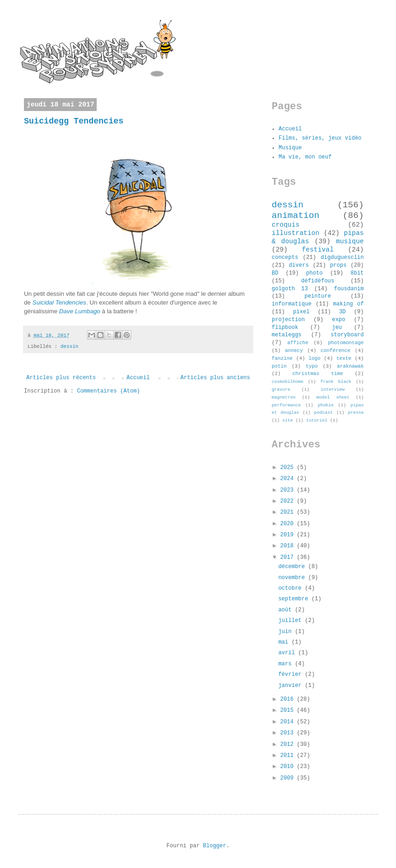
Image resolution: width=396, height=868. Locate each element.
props (338, 265)
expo (339, 320)
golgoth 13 (290, 289)
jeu (337, 328)
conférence (335, 351)
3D (342, 312)
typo (312, 366)
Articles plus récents (61, 378)
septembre (295, 599)
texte (344, 358)
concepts (285, 258)
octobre (291, 588)
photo (314, 273)
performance (286, 405)
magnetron (284, 397)
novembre (293, 578)
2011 (289, 756)
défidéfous (318, 281)
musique (350, 241)
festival (317, 250)
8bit (357, 273)
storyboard (347, 335)
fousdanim (349, 289)
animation (296, 216)
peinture (318, 296)
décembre (293, 567)
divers (299, 265)
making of (348, 304)
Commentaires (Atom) (108, 391)
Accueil (138, 378)
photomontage (346, 343)
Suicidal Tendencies (59, 302)
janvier (291, 686)
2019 (289, 535)
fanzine (282, 358)
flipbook (285, 328)
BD (275, 273)
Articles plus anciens (215, 378)
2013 (289, 733)
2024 (289, 479)
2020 (289, 524)
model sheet (333, 397)
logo (314, 358)
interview (332, 390)
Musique (290, 148)
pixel (301, 312)
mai (285, 642)
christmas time (318, 374)
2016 (289, 699)
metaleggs (287, 335)
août (286, 610)
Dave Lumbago (79, 311)
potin (279, 366)
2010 (289, 767)
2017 (289, 557)
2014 (289, 722)
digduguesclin (342, 258)
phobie (326, 405)
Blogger (215, 846)
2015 (289, 710)
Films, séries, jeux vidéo (320, 138)
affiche (298, 343)
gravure (281, 390)
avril (288, 653)
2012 (289, 745)
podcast (323, 413)
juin (286, 632)
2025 (289, 468)
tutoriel (317, 420)
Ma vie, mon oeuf (305, 157)
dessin (69, 346)
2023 (289, 490)
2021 (289, 512)
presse (356, 413)
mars (286, 664)
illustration (296, 233)
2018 (289, 546)
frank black (336, 382)
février (291, 674)
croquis (285, 225)
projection (288, 320)
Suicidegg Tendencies (74, 121)
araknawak (350, 366)
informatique (291, 304)
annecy (294, 351)
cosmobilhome (288, 382)
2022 (289, 501)
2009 (289, 778)
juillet (291, 621)
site (288, 420)
